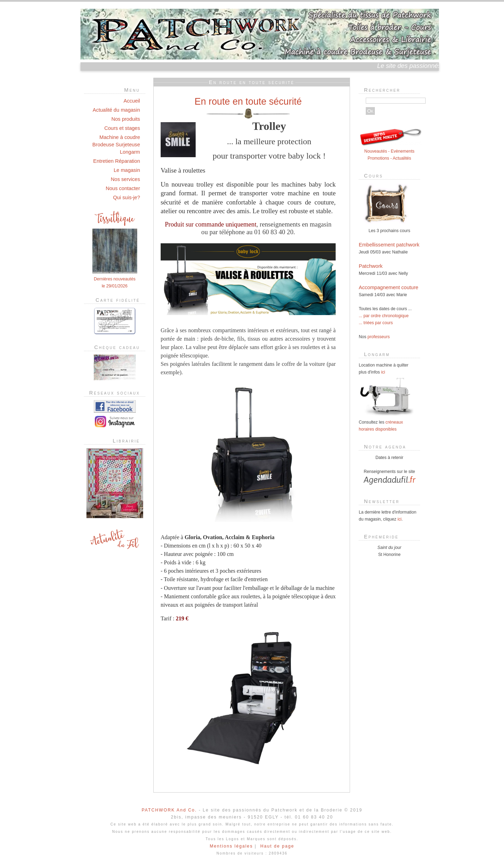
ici (383, 372)
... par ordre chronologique (384, 316)
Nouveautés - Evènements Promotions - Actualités (390, 151)
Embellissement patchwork (389, 245)
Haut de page (277, 846)
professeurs (379, 337)
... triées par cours (376, 323)
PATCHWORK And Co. (169, 810)
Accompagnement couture (388, 287)
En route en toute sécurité (248, 102)
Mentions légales (231, 846)
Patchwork (371, 266)
